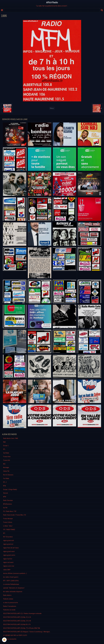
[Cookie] (4, 640)
